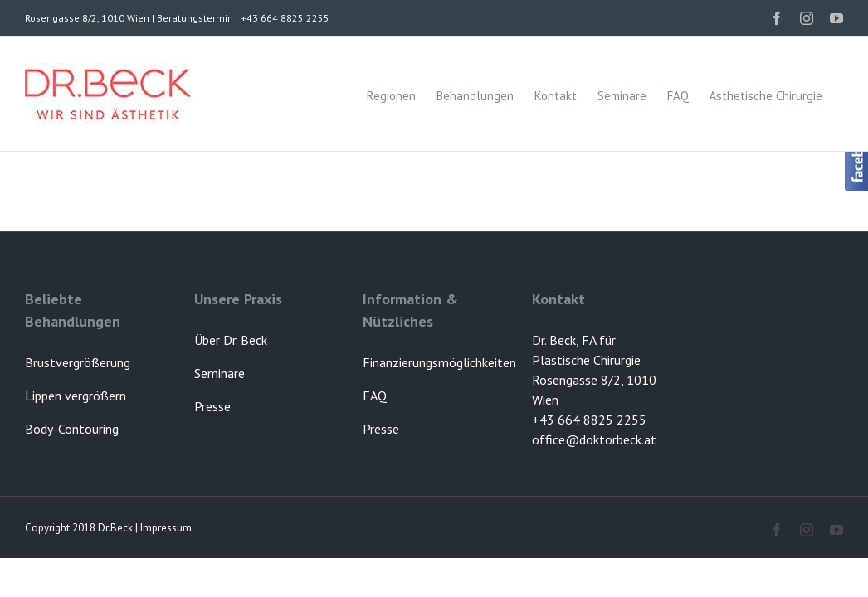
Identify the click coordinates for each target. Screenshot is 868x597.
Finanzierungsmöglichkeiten (439, 362)
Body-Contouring (72, 429)
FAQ (375, 396)
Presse (381, 429)
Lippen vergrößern (76, 396)
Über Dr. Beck (231, 340)
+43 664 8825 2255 (589, 420)
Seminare (219, 373)
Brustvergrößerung (78, 362)
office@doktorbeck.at (594, 439)
